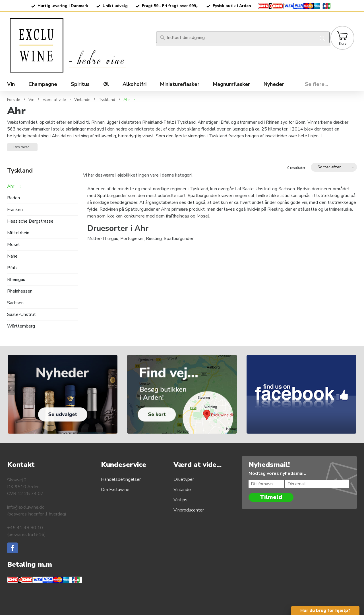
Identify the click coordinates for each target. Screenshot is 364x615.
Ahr (11, 186)
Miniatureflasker (180, 84)
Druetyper (184, 479)
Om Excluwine (115, 490)
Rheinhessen (20, 291)
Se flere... (316, 84)
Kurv (343, 44)
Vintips (180, 500)
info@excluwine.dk (26, 507)
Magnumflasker (231, 84)
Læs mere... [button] (22, 147)
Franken (15, 210)
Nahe (12, 256)
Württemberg (21, 326)
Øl (106, 84)
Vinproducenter (189, 510)
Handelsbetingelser (121, 479)
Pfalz (12, 268)
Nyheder (274, 84)
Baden (14, 198)
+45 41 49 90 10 (25, 528)
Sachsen (15, 303)
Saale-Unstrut (21, 315)
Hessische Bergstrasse (30, 221)
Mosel (14, 245)
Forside (14, 100)
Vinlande (182, 490)
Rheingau (16, 280)
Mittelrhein (18, 233)
